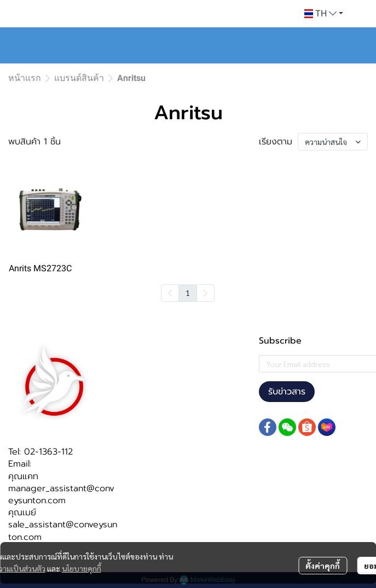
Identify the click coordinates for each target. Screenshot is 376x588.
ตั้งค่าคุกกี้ (323, 566)
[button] (324, 14)
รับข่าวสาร (287, 392)
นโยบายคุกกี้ (82, 568)
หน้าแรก (25, 78)
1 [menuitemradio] (188, 293)
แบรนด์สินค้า (79, 78)
